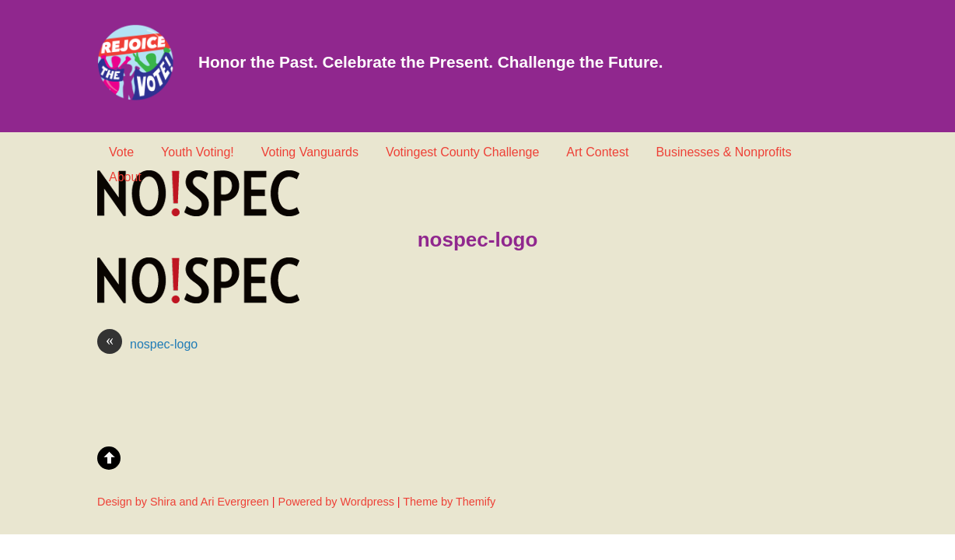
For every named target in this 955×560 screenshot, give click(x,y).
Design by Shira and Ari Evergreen (183, 502)
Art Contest (597, 152)
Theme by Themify (449, 502)
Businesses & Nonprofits (723, 152)
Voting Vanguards (310, 152)
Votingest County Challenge (462, 152)
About (125, 177)
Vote (121, 152)
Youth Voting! (198, 152)
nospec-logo (147, 345)
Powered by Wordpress (336, 502)
